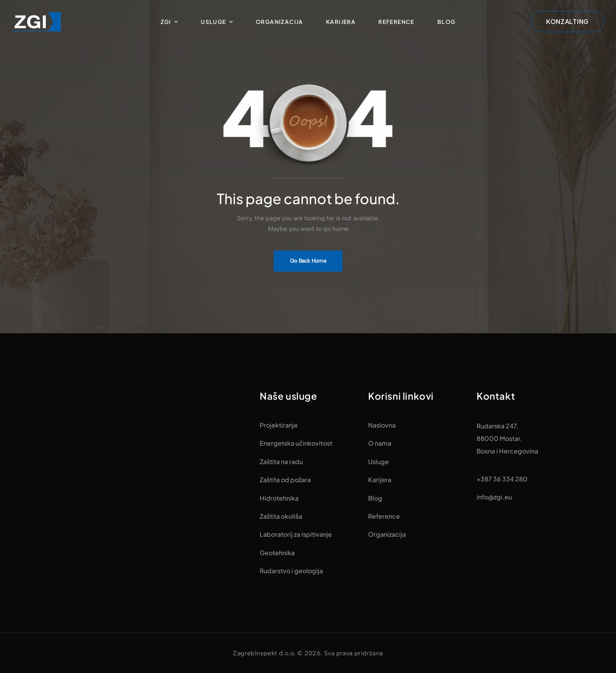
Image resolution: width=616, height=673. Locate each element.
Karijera (341, 22)
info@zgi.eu (494, 497)
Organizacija (280, 22)
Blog (446, 22)
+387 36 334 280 (502, 479)
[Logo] (36, 22)
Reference (396, 22)
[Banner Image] (308, 261)
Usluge (213, 22)
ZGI (166, 22)
